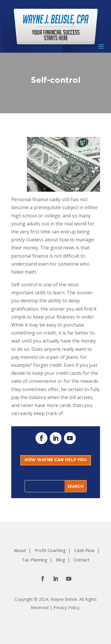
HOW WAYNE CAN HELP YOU (56, 460)
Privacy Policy (66, 607)
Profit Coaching (50, 550)
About (20, 550)
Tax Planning (34, 560)
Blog (61, 560)
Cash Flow (85, 550)
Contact (82, 560)
